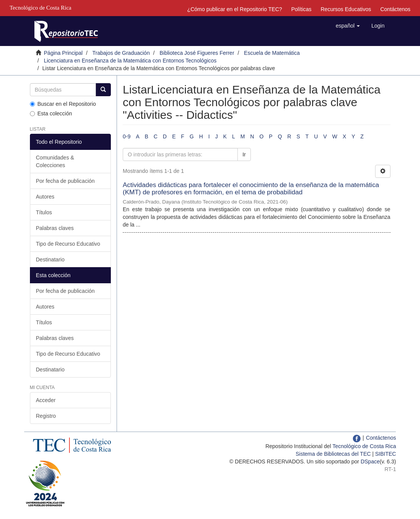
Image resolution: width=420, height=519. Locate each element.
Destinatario (50, 259)
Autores (45, 197)
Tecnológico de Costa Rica (364, 446)
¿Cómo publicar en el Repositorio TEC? (235, 9)
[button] (348, 26)
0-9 (127, 136)
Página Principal (63, 53)
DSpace (370, 462)
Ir (244, 154)
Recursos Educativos (346, 9)
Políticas (301, 9)
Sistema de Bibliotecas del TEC (333, 454)
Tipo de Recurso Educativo (68, 244)
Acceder (46, 400)
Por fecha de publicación (65, 181)
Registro (46, 416)
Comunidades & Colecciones (55, 161)
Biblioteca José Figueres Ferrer (197, 53)
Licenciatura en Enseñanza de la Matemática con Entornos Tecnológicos (130, 61)
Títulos (44, 212)
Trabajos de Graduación (121, 53)
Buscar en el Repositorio (63, 104)
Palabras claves (55, 228)
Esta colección (51, 113)
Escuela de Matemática (272, 53)
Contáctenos (395, 9)
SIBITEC (385, 454)
